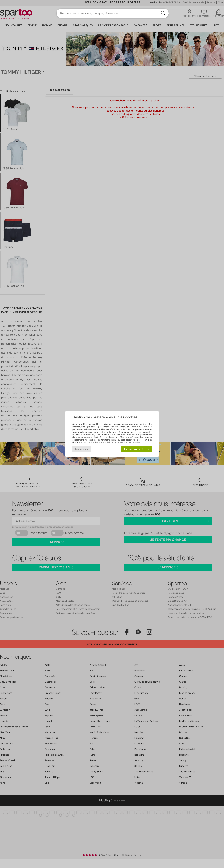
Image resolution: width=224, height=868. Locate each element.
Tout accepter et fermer (136, 449)
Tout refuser (81, 449)
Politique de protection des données (122, 442)
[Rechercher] (163, 13)
